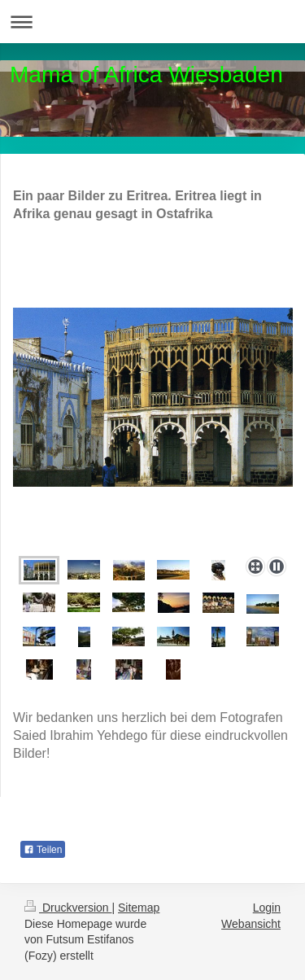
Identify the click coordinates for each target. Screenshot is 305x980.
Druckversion (68, 908)
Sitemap (139, 908)
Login (267, 908)
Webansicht (251, 924)
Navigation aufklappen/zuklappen (152, 22)
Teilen (43, 850)
